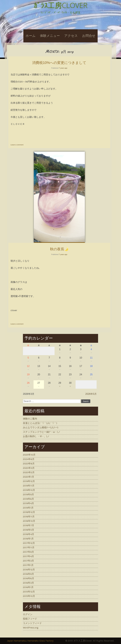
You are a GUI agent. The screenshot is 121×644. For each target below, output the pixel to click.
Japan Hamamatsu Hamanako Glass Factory (30, 641)
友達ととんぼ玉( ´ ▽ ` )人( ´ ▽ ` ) (40, 423)
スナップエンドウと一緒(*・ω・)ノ (42, 432)
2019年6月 (28, 499)
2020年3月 (29, 468)
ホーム (31, 36)
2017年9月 (28, 552)
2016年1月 (28, 587)
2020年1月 (29, 477)
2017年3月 (28, 561)
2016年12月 (29, 570)
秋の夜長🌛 (59, 249)
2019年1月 (28, 508)
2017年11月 (29, 547)
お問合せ (89, 36)
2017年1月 (28, 565)
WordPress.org (31, 628)
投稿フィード (30, 619)
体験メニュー (50, 36)
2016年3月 (28, 583)
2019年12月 (29, 481)
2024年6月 (29, 459)
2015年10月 (29, 596)
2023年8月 (29, 464)
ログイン (28, 614)
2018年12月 (29, 512)
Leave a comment (17, 145)
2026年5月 (91, 394)
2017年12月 (29, 543)
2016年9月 (28, 574)
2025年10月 (29, 455)
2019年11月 (29, 486)
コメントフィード (32, 623)
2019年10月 (29, 490)
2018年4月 (29, 534)
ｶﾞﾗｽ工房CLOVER (61, 5)
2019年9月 (28, 494)
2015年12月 (29, 592)
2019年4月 (28, 503)
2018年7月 (29, 525)
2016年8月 (29, 578)
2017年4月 (28, 556)
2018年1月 (28, 539)
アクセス (71, 36)
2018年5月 (29, 530)
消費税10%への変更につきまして (59, 63)
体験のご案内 (30, 419)
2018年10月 (29, 521)
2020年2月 (29, 472)
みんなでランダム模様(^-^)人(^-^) (41, 427)
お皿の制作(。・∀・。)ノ (36, 436)
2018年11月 (29, 517)
